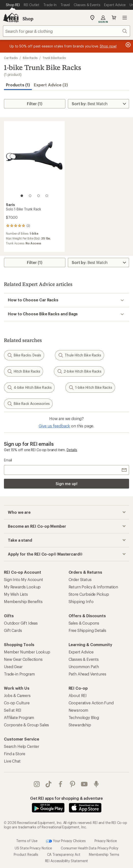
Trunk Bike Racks (54, 58)
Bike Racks (30, 58)
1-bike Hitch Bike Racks (90, 388)
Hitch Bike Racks (24, 371)
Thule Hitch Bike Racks (79, 355)
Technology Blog (84, 717)
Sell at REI (13, 710)
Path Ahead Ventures (87, 674)
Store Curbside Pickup (89, 594)
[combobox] (66, 31)
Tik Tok (48, 784)
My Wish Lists (16, 594)
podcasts (96, 784)
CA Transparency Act (64, 854)
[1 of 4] (22, 196)
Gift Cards (13, 630)
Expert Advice (81, 652)
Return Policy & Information (93, 587)
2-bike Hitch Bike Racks (79, 371)
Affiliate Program (19, 717)
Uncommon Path (84, 667)
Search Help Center (22, 746)
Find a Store (15, 754)
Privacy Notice (106, 841)
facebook (60, 784)
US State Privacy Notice (33, 848)
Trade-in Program (19, 674)
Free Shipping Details (88, 630)
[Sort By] (98, 104)
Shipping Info (81, 601)
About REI (78, 695)
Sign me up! (66, 484)
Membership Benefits (23, 601)
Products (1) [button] (18, 85)
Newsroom (79, 710)
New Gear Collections (23, 659)
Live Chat (12, 761)
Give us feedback (54, 426)
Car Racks (11, 58)
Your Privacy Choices (66, 841)
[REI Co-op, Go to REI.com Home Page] (11, 18)
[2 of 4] (30, 196)
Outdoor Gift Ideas (21, 623)
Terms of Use (27, 841)
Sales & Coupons (84, 623)
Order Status (80, 579)
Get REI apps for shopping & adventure (66, 798)
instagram (37, 784)
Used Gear (13, 667)
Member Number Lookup (27, 652)
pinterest (73, 784)
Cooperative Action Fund (91, 703)
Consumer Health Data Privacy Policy (90, 848)
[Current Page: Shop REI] (13, 5)
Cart (114, 18)
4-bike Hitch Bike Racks (29, 388)
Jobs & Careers (17, 695)
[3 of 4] (38, 196)
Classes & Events (84, 659)
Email (8, 460)
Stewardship (80, 725)
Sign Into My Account (24, 579)
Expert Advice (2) (51, 85)
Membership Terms (104, 854)
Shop (28, 19)
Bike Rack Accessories (28, 404)
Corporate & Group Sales (26, 725)
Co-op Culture (17, 703)
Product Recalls (26, 854)
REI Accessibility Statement (67, 861)
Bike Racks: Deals (24, 355)
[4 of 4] (47, 196)
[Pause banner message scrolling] (128, 45)
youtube (84, 784)
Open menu (125, 18)
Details (72, 450)
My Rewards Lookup (22, 587)
